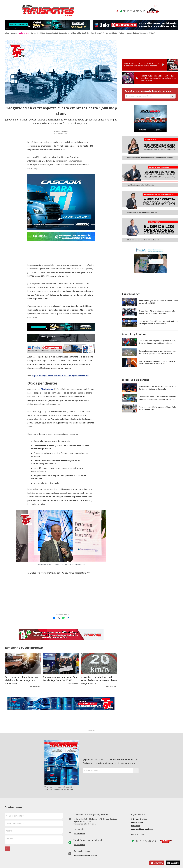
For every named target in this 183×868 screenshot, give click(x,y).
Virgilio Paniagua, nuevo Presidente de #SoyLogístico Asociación (60, 376)
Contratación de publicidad (142, 829)
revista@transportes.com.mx (85, 856)
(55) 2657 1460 (79, 845)
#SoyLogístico (47, 389)
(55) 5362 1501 (79, 834)
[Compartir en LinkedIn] (68, 618)
